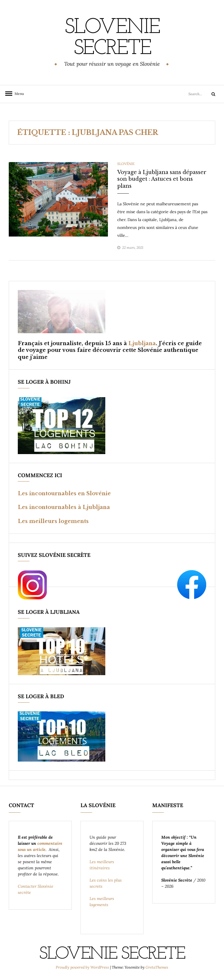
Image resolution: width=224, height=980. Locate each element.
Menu (17, 94)
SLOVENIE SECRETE (112, 38)
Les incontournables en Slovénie (64, 494)
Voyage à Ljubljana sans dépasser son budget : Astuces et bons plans (162, 179)
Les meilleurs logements (53, 521)
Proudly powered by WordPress (83, 967)
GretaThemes (157, 967)
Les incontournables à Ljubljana (64, 507)
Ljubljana (142, 343)
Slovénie (126, 164)
